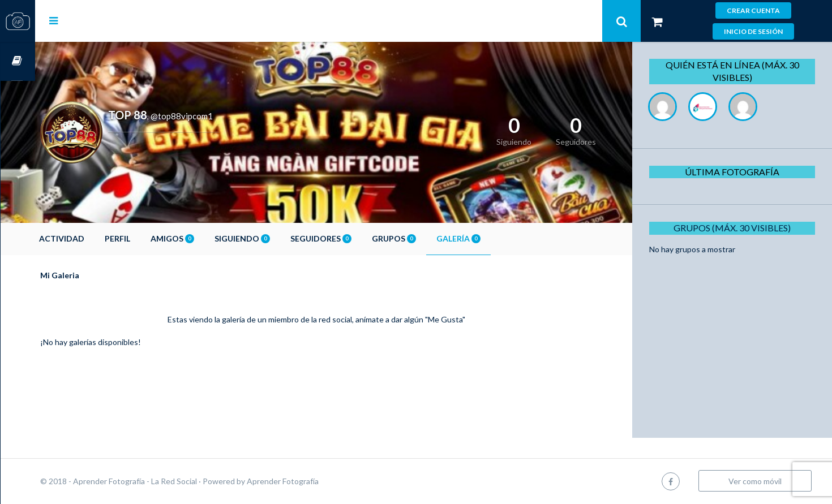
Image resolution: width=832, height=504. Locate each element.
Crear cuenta (753, 10)
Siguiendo (277, 238)
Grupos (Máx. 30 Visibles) (737, 228)
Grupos (428, 238)
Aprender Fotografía (317, 481)
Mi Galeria (94, 275)
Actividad (96, 238)
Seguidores (355, 238)
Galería (493, 238)
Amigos (207, 238)
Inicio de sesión (753, 31)
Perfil (152, 238)
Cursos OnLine (18, 61)
